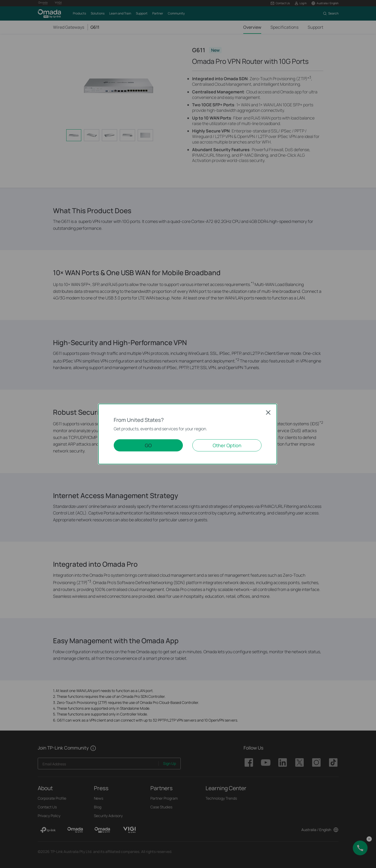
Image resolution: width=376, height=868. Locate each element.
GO (148, 445)
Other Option (227, 445)
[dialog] (188, 434)
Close (268, 412)
